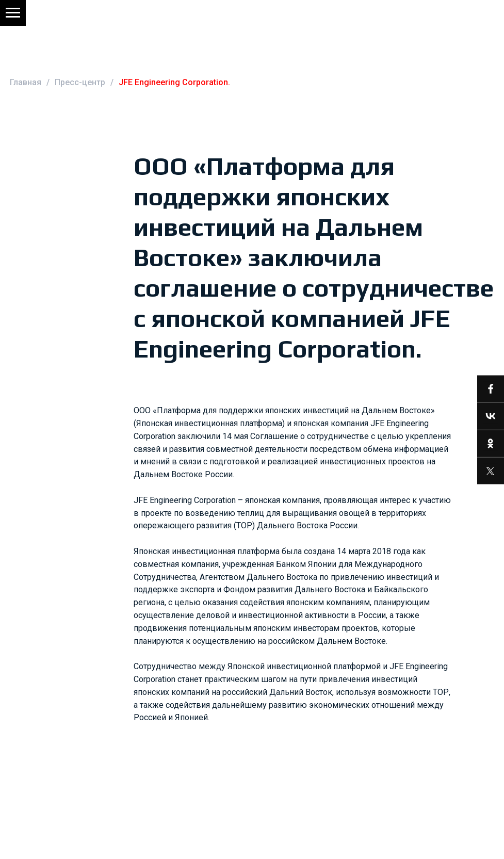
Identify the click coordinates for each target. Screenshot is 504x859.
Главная (26, 82)
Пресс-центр (80, 82)
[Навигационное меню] (13, 13)
